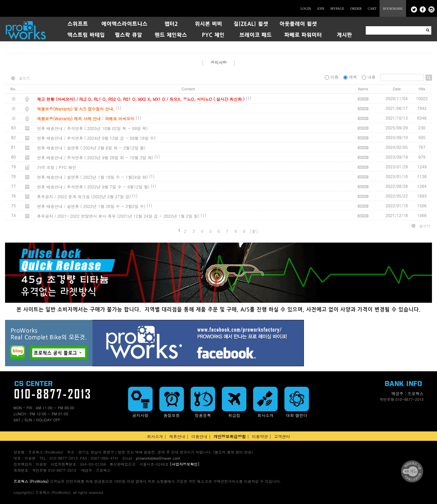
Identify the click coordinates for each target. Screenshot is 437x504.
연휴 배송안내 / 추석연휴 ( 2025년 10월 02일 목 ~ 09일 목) (92, 128)
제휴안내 (177, 436)
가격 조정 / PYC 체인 (57, 167)
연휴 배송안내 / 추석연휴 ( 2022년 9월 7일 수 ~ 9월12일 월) (93, 187)
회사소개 (155, 436)
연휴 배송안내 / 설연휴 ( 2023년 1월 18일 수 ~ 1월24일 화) (92, 177)
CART (372, 9)
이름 (332, 77)
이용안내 (199, 436)
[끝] (254, 231)
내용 (369, 77)
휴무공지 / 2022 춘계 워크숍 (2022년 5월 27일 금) (84, 196)
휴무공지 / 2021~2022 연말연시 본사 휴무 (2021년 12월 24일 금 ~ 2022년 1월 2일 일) (118, 216)
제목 (351, 77)
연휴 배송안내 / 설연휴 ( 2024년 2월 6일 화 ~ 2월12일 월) (91, 148)
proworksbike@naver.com (158, 458)
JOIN (321, 9)
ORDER (356, 9)
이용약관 (260, 436)
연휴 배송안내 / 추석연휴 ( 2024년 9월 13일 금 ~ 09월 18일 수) (96, 138)
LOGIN (306, 9)
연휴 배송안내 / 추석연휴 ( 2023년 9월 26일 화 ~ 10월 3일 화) (95, 157)
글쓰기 (24, 78)
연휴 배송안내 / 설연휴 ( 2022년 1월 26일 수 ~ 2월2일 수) (91, 206)
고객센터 (282, 436)
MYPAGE (337, 9)
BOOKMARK (393, 9)
